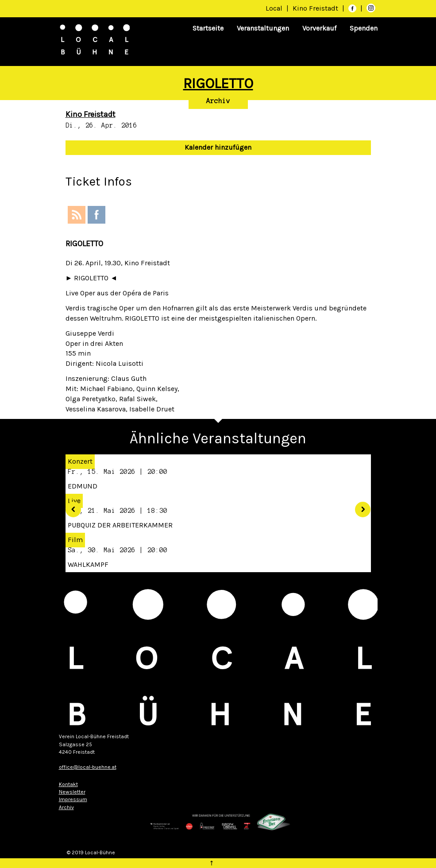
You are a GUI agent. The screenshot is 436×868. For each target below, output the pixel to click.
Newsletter (72, 792)
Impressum (73, 799)
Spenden (364, 28)
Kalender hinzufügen (218, 147)
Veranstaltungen (263, 28)
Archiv (218, 101)
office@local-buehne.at (88, 767)
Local (274, 8)
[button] (70, 506)
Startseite (208, 28)
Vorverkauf (319, 28)
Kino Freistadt (316, 8)
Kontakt (68, 784)
